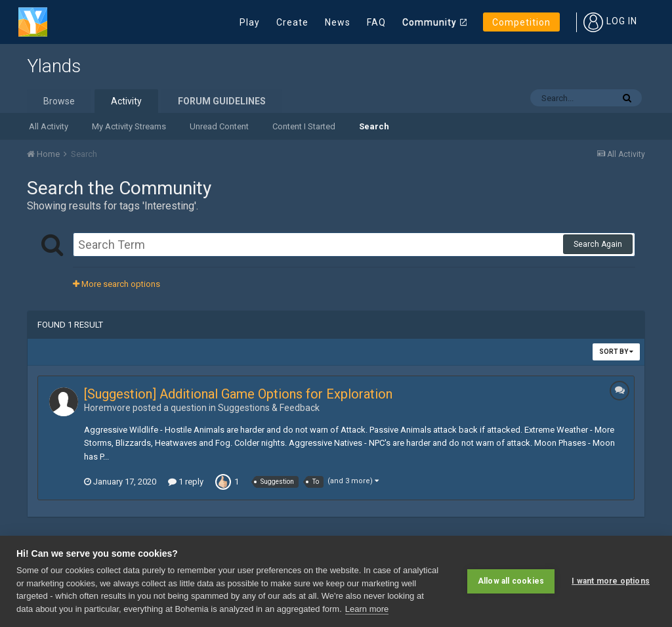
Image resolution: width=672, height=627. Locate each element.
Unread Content (219, 126)
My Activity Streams (129, 126)
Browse (59, 101)
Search (374, 126)
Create (292, 22)
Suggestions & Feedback (269, 408)
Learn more (367, 609)
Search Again (598, 244)
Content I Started (304, 126)
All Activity (49, 126)
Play (250, 22)
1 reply (186, 482)
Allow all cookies (511, 581)
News (338, 22)
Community (430, 22)
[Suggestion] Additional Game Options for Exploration (238, 394)
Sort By (616, 352)
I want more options (611, 581)
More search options (116, 284)
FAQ (376, 22)
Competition (521, 22)
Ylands (54, 66)
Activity (126, 101)
